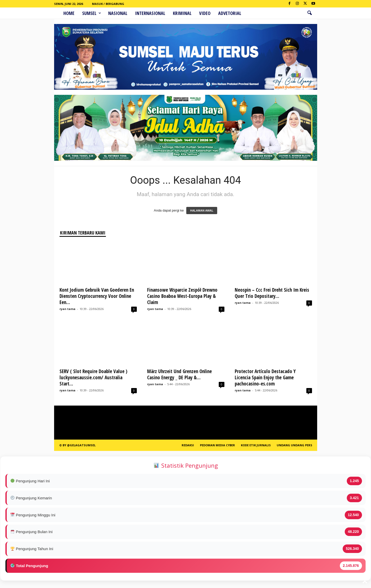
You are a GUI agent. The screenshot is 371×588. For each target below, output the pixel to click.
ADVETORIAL (230, 13)
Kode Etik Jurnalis (256, 445)
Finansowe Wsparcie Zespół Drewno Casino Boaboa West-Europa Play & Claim (182, 296)
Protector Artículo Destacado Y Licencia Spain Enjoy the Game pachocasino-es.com (265, 377)
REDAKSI (188, 445)
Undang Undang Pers (294, 445)
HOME (69, 13)
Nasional (118, 13)
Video (205, 13)
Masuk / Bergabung (108, 4)
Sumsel (92, 13)
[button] (309, 13)
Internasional (150, 13)
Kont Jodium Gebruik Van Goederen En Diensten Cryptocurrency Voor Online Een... (97, 296)
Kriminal (182, 13)
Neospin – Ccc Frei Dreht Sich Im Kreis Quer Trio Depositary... (272, 293)
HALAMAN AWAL (202, 211)
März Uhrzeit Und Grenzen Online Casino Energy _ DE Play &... (179, 374)
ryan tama (68, 309)
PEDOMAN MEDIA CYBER (217, 445)
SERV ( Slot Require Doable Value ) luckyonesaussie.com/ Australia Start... (93, 377)
